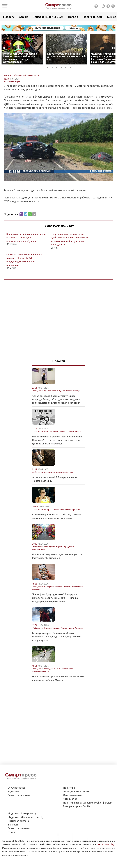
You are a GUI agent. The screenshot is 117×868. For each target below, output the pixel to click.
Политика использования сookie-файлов (87, 817)
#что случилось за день (54, 453)
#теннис (55, 531)
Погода (73, 17)
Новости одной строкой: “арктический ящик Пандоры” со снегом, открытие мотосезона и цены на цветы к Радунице (58, 462)
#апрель (69, 494)
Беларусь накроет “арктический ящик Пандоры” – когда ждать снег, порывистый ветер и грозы (57, 658)
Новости (9, 17)
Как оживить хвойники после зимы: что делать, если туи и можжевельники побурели (26, 259)
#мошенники (78, 608)
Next (113, 48)
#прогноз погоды (52, 650)
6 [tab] (71, 67)
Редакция (13, 806)
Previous (4, 48)
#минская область (41, 693)
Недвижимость (93, 17)
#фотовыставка (51, 412)
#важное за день (74, 453)
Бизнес (112, 17)
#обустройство (66, 690)
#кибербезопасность (53, 608)
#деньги (67, 608)
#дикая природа (73, 412)
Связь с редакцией (19, 810)
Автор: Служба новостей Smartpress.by (21, 97)
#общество (9, 103)
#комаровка (50, 568)
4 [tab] (62, 67)
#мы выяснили (39, 571)
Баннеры (13, 840)
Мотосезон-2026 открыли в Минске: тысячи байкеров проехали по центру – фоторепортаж (20, 58)
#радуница (69, 568)
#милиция (37, 611)
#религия (76, 531)
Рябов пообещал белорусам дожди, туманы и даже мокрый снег (66, 56)
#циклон (79, 650)
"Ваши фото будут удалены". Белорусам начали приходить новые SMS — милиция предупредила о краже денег (55, 619)
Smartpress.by (106, 859)
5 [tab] (67, 67)
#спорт (47, 531)
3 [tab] (58, 67)
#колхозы (60, 494)
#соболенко (65, 531)
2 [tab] (53, 67)
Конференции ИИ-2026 (48, 17)
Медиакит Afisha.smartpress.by (26, 832)
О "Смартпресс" (17, 803)
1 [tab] (49, 67)
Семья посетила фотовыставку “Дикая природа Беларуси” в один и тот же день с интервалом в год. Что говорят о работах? (56, 421)
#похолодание (67, 650)
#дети (62, 412)
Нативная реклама (19, 836)
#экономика (38, 568)
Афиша (24, 17)
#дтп (18, 103)
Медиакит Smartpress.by (22, 828)
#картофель (49, 494)
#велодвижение (51, 690)
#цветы (60, 568)
